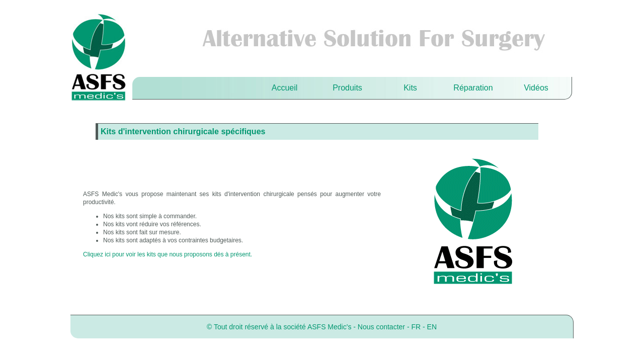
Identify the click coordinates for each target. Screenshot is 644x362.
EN (432, 327)
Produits (347, 88)
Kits (410, 88)
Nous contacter (381, 327)
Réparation (473, 88)
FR (416, 327)
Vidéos (536, 88)
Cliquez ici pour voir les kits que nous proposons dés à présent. (168, 254)
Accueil (285, 88)
